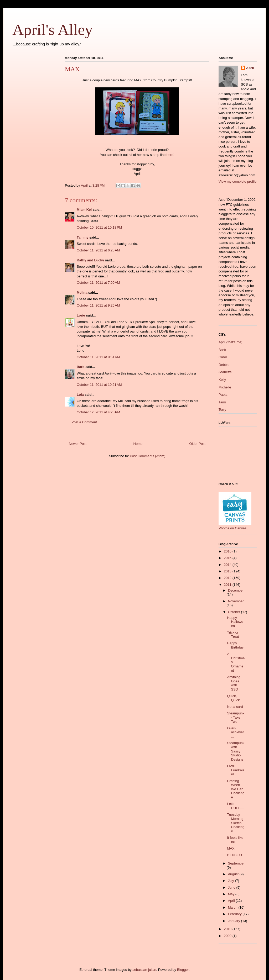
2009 (228, 936)
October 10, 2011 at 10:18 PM (99, 227)
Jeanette (225, 372)
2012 (228, 578)
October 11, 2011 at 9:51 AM (98, 357)
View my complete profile (237, 181)
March (233, 907)
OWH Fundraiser (236, 770)
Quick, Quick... (235, 698)
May (232, 894)
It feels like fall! (235, 840)
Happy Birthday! (236, 645)
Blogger (183, 970)
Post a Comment (84, 422)
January (235, 921)
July (232, 881)
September (236, 863)
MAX (231, 848)
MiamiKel (84, 210)
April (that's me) (231, 342)
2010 (228, 929)
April (250, 68)
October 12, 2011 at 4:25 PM (98, 412)
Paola (223, 395)
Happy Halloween (235, 622)
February (235, 914)
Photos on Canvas (232, 528)
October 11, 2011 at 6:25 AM (98, 250)
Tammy (83, 237)
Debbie (224, 365)
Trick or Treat (233, 634)
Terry (222, 410)
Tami (222, 402)
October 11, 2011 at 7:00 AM (98, 283)
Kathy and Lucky (90, 260)
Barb (81, 367)
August (234, 874)
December (236, 590)
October (235, 612)
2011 (228, 585)
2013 (228, 571)
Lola (80, 395)
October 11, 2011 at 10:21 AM (99, 385)
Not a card (235, 707)
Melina (82, 293)
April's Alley (53, 30)
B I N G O (234, 855)
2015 (228, 558)
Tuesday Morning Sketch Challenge (236, 823)
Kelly (222, 380)
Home (138, 444)
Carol (223, 357)
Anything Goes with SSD (234, 683)
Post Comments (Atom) (148, 456)
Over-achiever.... (236, 732)
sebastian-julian (144, 970)
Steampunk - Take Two (236, 717)
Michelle (225, 387)
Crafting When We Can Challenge (236, 789)
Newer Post (78, 444)
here (170, 155)
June (232, 887)
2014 (228, 565)
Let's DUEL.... (235, 806)
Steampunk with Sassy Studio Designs (236, 751)
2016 (228, 551)
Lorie (81, 315)
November (236, 601)
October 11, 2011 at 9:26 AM (98, 305)
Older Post (197, 444)
